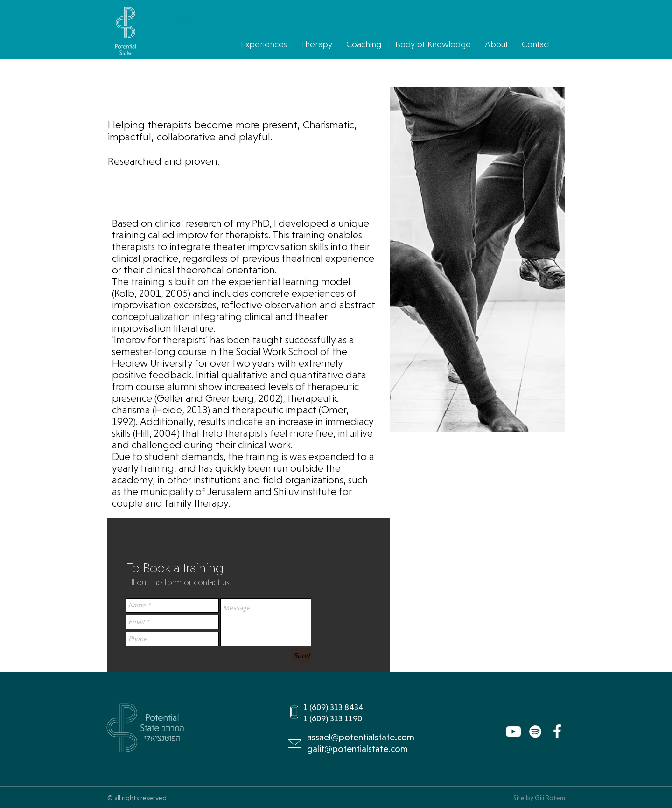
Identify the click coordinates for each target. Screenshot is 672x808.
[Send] (301, 656)
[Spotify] (535, 731)
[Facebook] (557, 731)
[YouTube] (513, 731)
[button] (183, 24)
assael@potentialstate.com (361, 737)
